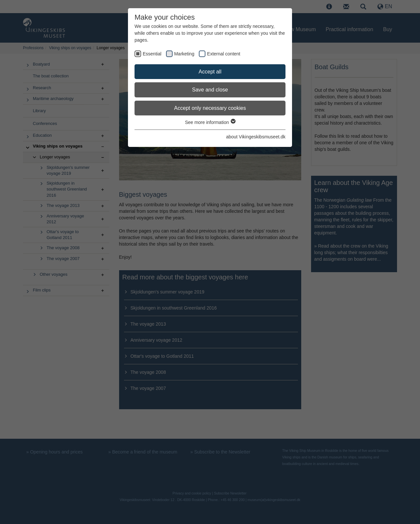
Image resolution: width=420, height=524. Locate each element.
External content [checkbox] (224, 54)
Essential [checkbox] (152, 54)
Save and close (210, 90)
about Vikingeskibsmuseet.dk (256, 137)
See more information (210, 122)
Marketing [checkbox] (184, 54)
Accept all (210, 72)
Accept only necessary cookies (210, 108)
